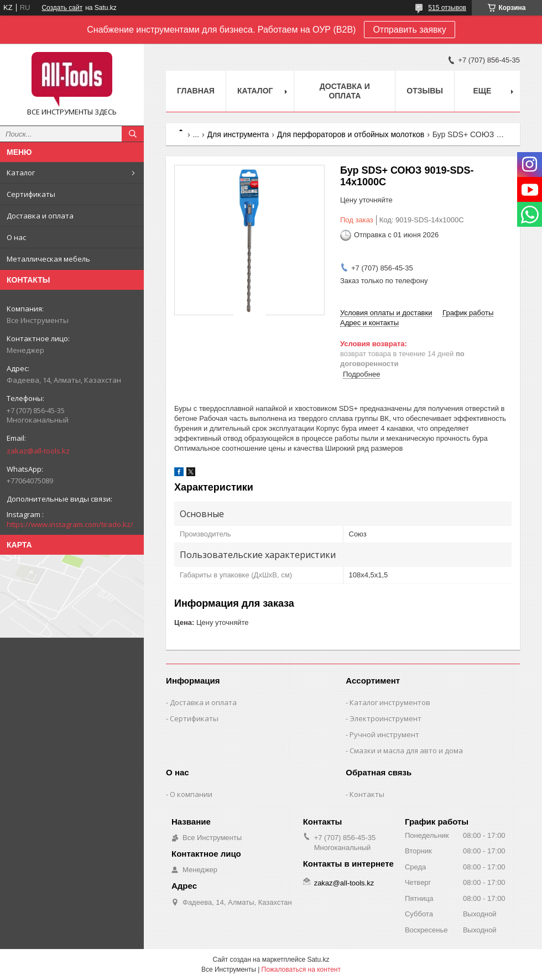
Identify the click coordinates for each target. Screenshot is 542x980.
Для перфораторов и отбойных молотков (351, 134)
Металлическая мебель (48, 259)
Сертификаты (31, 194)
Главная (196, 91)
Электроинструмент (385, 718)
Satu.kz (318, 960)
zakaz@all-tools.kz (38, 451)
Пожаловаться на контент (301, 969)
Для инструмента (238, 134)
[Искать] (133, 134)
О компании (191, 794)
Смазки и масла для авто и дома (406, 750)
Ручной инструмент (384, 734)
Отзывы (425, 91)
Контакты (367, 794)
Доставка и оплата (40, 216)
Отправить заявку (409, 30)
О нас (16, 237)
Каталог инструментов (390, 702)
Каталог (21, 173)
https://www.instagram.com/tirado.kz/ (70, 524)
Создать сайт (62, 8)
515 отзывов (447, 8)
